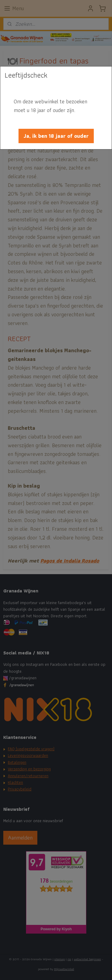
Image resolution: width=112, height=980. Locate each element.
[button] (56, 136)
